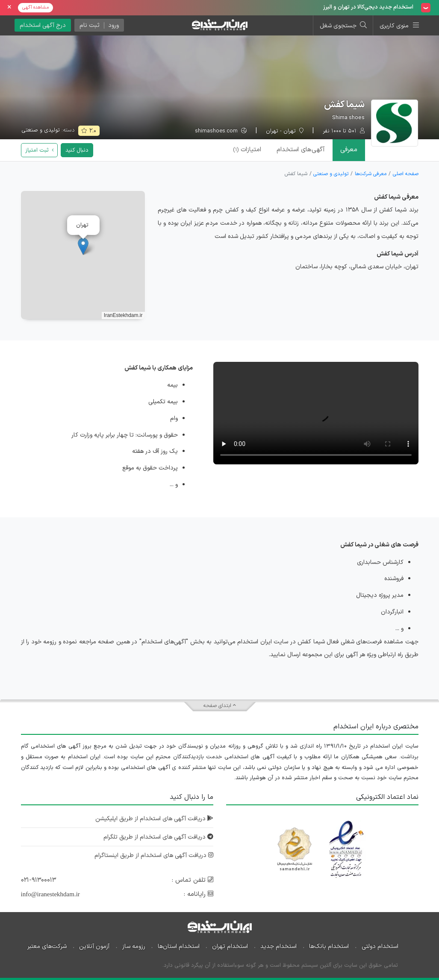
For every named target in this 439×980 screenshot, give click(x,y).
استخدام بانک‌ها (329, 946)
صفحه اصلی (406, 174)
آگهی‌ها (301, 150)
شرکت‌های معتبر (47, 946)
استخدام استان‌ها (179, 946)
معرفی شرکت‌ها (371, 174)
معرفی (349, 150)
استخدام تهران (230, 946)
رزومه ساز (134, 946)
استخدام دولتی (380, 946)
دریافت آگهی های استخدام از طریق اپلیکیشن (154, 819)
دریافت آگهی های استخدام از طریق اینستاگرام (154, 855)
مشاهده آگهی (35, 7)
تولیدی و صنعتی (41, 130)
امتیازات (247, 150)
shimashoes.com (221, 131)
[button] (83, 246)
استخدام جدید (278, 946)
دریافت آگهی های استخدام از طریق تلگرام (158, 837)
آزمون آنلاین (94, 946)
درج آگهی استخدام (43, 25)
